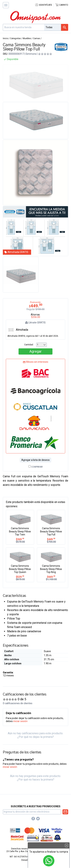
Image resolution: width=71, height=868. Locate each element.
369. (20, 539)
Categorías (15, 38)
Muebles (27, 38)
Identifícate (44, 5)
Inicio (5, 38)
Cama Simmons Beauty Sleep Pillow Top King (51, 569)
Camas (37, 38)
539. (20, 577)
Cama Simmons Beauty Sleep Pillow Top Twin (20, 531)
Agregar (35, 351)
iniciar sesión (20, 721)
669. (51, 577)
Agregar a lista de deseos (35, 460)
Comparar (36, 467)
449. (51, 539)
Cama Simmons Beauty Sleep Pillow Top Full (51, 531)
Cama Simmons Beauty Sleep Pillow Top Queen (20, 569)
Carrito (62, 5)
